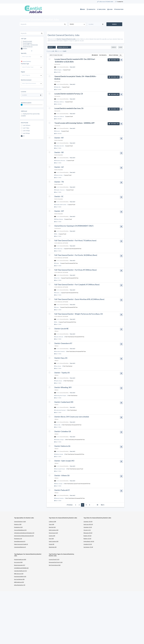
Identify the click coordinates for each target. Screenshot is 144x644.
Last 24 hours (27, 125)
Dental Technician (28, 47)
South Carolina (63, 205)
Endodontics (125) (18, 527)
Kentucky (57, 293)
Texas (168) (51, 524)
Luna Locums (58, 228)
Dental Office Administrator (30, 45)
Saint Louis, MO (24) (88, 524)
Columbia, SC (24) (88, 527)
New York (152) (52, 527)
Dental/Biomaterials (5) (20, 541)
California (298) (52, 522)
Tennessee (62, 190)
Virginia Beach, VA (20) (89, 541)
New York (62, 146)
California (62, 102)
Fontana (57, 102)
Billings (57, 219)
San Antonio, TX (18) (88, 547)
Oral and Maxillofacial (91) (20, 530)
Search (114, 24)
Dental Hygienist (28, 43)
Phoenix (57, 175)
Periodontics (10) (18, 539)
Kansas (60, 366)
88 (97, 505)
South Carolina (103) (54, 541)
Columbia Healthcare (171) (20, 571)
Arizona (61, 175)
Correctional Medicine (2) (20, 547)
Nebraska (61, 337)
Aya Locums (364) (18, 562)
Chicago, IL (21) (87, 530)
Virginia (57, 263)
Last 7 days (26, 128)
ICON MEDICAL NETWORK (61, 243)
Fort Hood (57, 249)
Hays (56, 366)
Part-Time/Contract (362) (55, 565)
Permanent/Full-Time (76, 249)
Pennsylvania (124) (53, 533)
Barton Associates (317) (20, 565)
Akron (57, 425)
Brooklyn (57, 146)
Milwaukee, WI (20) (88, 533)
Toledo (57, 87)
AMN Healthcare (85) (19, 582)
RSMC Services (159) (19, 574)
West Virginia (58, 70)
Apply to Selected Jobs (56, 55)
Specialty (24, 53)
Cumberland (58, 410)
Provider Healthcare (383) (20, 559)
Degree (23, 72)
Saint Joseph (58, 469)
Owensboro (58, 351)
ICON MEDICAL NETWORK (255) (21, 568)
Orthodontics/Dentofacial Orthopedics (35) (24, 533)
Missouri (63, 469)
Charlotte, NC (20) (88, 544)
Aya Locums (57, 64)
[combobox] (77, 24)
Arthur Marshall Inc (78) (20, 585)
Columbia (57, 205)
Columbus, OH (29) (88, 522)
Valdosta (57, 454)
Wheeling (58, 396)
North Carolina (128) (54, 530)
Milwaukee (58, 161)
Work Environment (26, 80)
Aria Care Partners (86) (19, 579)
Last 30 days (26, 133)
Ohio (60, 87)
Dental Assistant (28, 41)
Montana (61, 219)
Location (24, 92)
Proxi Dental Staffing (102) (20, 576)
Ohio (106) (51, 539)
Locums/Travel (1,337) (54, 559)
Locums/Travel (67, 70)
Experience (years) (26, 103)
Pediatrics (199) (18, 524)
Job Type (24, 39)
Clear (120, 47)
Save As (114, 47)
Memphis (57, 190)
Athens (57, 484)
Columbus (58, 440)
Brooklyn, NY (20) (87, 536)
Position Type (25, 64)
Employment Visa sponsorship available (30, 115)
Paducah (57, 498)
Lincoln (57, 337)
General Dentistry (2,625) (20, 522)
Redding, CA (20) (87, 539)
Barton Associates (59, 140)
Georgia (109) (52, 536)
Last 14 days (26, 131)
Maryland (63, 410)
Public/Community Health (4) (21, 544)
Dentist (25, 49)
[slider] (22, 105)
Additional (24, 111)
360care (56, 331)
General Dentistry (64, 67)
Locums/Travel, (68, 249)
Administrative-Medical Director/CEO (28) (24, 536)
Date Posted (24, 123)
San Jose (57, 116)
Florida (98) (52, 544)
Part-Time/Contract (68, 366)
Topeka (57, 381)
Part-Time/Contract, (70, 337)
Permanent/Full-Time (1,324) (56, 562)
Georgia (62, 440)
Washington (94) (53, 547)
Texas (61, 249)
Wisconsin (58, 131)
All (24, 136)
